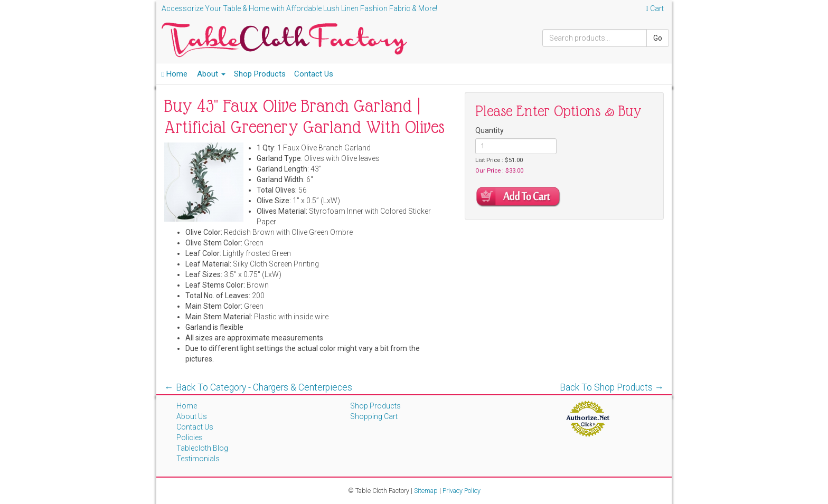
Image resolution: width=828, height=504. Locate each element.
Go (658, 38)
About (211, 74)
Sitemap (426, 491)
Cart (655, 8)
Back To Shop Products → (612, 387)
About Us (192, 416)
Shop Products (260, 74)
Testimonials (198, 459)
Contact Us (314, 74)
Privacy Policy (462, 491)
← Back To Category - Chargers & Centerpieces (258, 387)
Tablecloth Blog (202, 448)
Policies (190, 438)
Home (175, 74)
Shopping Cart (374, 416)
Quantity (490, 130)
